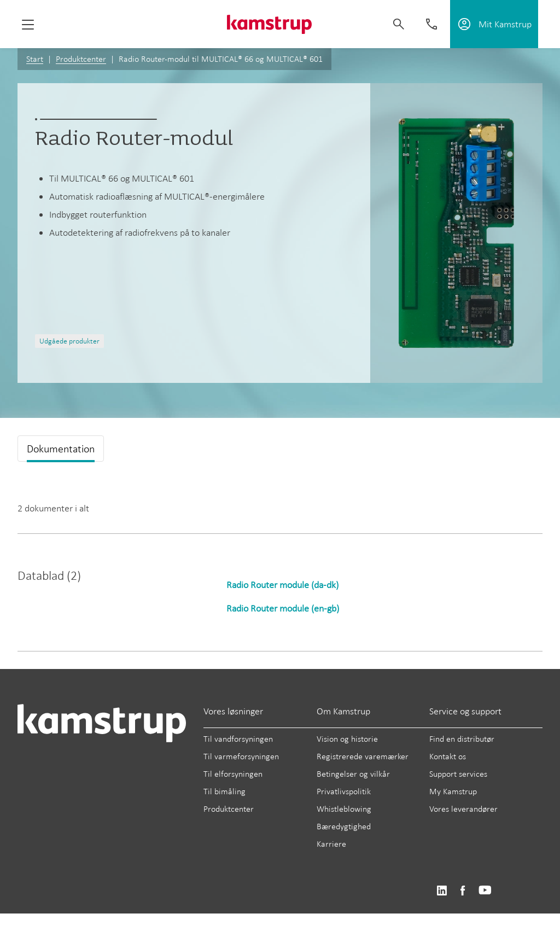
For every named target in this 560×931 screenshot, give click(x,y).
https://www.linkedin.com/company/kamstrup (442, 891)
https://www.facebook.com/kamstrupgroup (463, 891)
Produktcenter (81, 59)
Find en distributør (462, 739)
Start (35, 59)
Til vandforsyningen (238, 739)
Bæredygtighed (344, 826)
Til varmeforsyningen (241, 756)
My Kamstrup (453, 791)
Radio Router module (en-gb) (283, 608)
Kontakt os (448, 756)
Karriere (331, 844)
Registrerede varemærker (363, 756)
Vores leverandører (463, 809)
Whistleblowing (344, 809)
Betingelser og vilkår (353, 774)
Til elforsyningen (233, 774)
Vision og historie (347, 739)
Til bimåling (224, 791)
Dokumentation (61, 449)
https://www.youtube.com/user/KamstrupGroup (485, 891)
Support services (458, 774)
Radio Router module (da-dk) (282, 585)
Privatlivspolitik (344, 791)
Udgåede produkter (69, 341)
